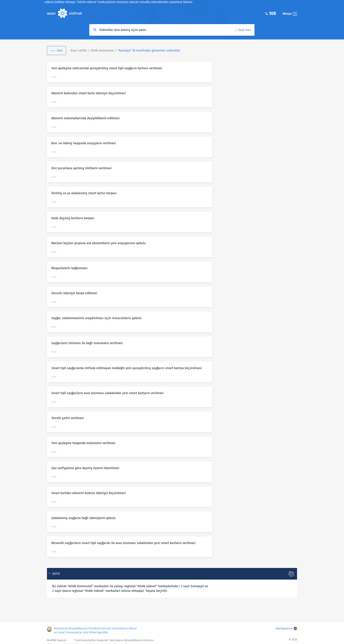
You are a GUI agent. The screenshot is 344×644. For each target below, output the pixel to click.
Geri (60, 51)
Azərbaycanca (284, 628)
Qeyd (56, 574)
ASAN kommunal (102, 51)
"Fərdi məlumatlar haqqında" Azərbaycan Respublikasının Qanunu (114, 640)
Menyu (290, 14)
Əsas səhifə (79, 51)
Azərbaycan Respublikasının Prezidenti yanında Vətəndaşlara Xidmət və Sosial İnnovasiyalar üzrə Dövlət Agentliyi (95, 630)
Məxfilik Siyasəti (57, 640)
